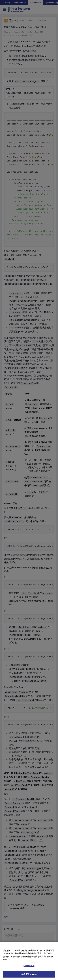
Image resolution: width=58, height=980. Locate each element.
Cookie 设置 (29, 968)
